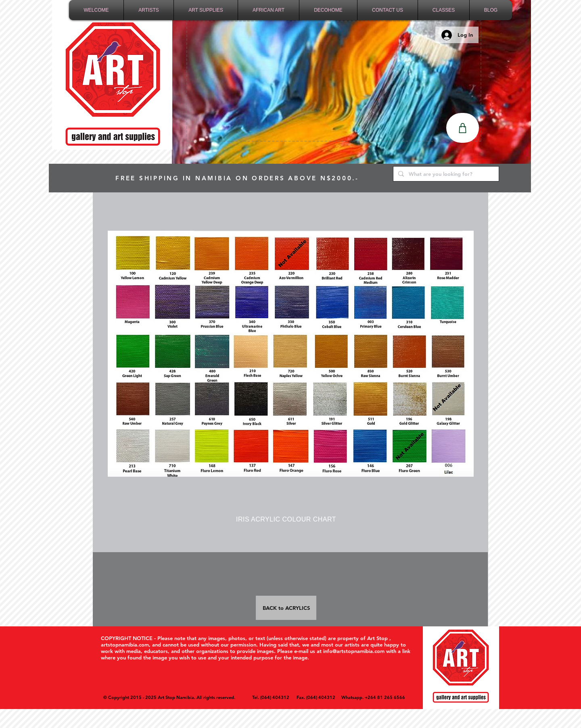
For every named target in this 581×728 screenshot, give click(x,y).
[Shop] (463, 128)
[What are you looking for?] (445, 174)
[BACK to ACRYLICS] (286, 608)
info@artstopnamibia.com (354, 651)
